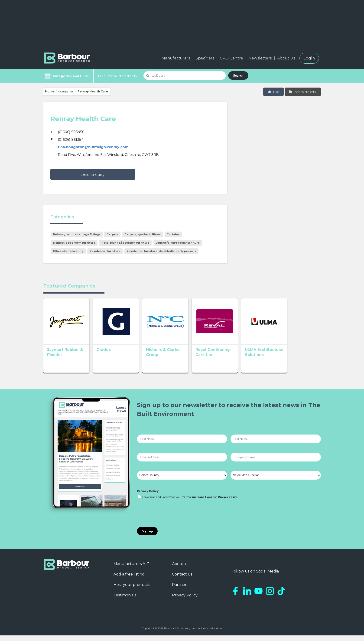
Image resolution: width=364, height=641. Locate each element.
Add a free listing (129, 580)
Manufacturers (176, 58)
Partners (180, 590)
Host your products (132, 590)
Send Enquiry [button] (93, 174)
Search (238, 75)
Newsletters (260, 58)
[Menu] (66, 76)
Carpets (112, 234)
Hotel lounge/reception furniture (125, 243)
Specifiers (205, 58)
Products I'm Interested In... (119, 76)
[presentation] (172, 519)
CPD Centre (231, 58)
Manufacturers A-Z (131, 569)
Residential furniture (105, 251)
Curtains (173, 234)
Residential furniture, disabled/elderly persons (161, 251)
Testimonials (125, 601)
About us (181, 569)
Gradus (110, 356)
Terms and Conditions (197, 503)
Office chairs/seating (68, 251)
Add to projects (302, 92)
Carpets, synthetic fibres (143, 234)
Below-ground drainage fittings (77, 234)
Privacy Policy (148, 496)
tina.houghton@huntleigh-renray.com (93, 147)
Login (309, 58)
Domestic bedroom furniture (74, 243)
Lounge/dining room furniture (178, 243)
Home (50, 91)
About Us (286, 58)
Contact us (182, 580)
